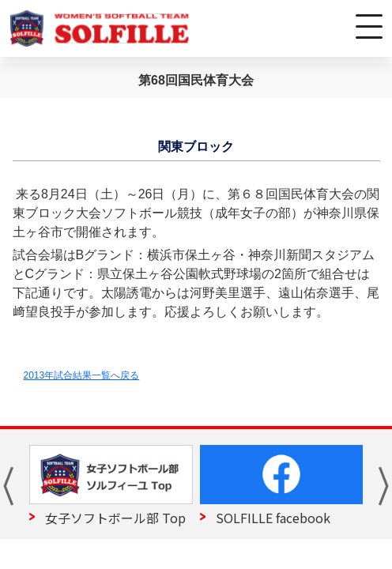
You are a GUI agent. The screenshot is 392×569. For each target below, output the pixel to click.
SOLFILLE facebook (273, 518)
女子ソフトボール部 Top (115, 518)
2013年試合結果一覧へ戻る (82, 375)
